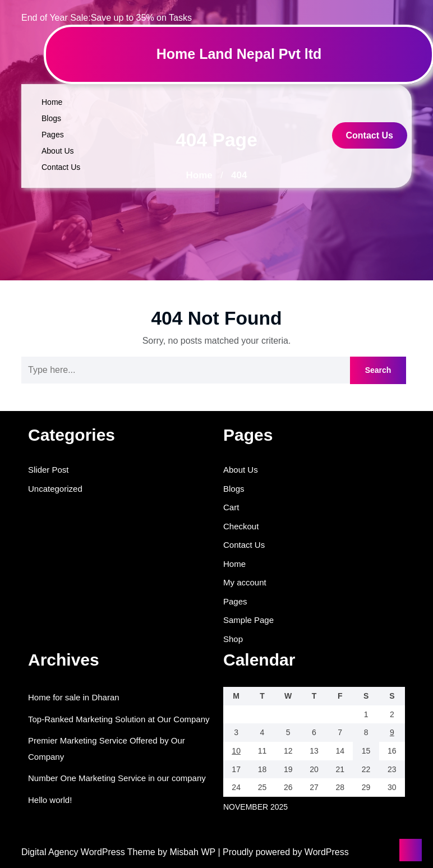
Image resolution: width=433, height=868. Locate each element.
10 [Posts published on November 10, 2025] (236, 751)
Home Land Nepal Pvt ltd (239, 54)
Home (52, 102)
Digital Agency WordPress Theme (89, 852)
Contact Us (61, 167)
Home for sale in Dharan (74, 697)
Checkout (241, 526)
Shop (233, 639)
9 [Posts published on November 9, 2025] (392, 732)
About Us (58, 151)
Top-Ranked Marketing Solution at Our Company (119, 719)
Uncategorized (55, 489)
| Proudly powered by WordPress (283, 852)
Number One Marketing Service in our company (117, 778)
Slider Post (49, 470)
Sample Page (248, 620)
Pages (53, 135)
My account (245, 582)
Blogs (51, 118)
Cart (231, 507)
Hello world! (50, 800)
